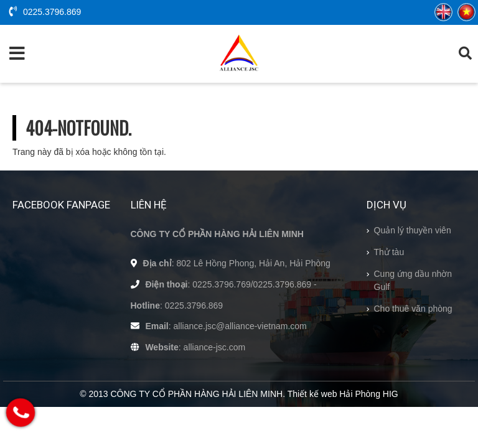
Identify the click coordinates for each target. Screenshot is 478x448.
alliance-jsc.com (215, 347)
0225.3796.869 (45, 12)
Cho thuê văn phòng (413, 309)
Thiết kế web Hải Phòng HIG (343, 394)
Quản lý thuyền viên (413, 230)
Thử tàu (389, 252)
